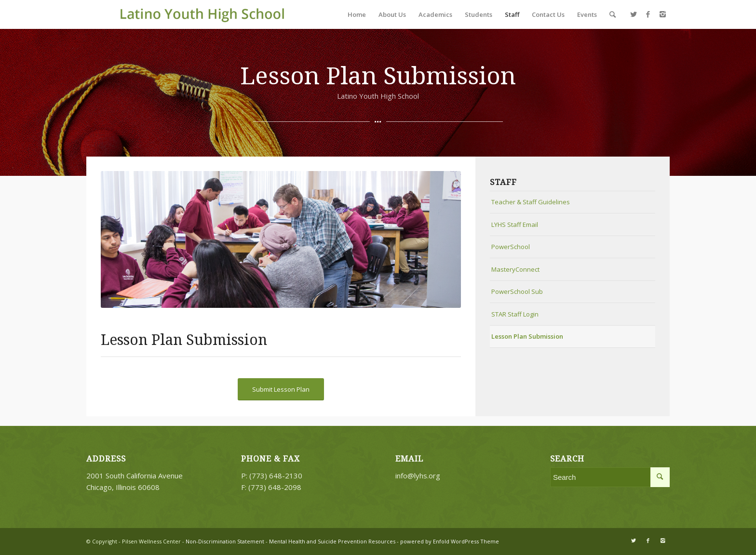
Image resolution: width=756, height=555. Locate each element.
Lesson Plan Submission (527, 336)
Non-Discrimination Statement (224, 541)
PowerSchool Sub (517, 291)
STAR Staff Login (515, 314)
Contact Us (548, 14)
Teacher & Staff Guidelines (531, 202)
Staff (512, 14)
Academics (435, 14)
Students (479, 14)
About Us (392, 14)
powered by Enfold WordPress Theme (450, 541)
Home (357, 14)
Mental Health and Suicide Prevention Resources (332, 541)
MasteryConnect (515, 269)
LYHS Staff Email (515, 225)
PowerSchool (511, 247)
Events (587, 14)
